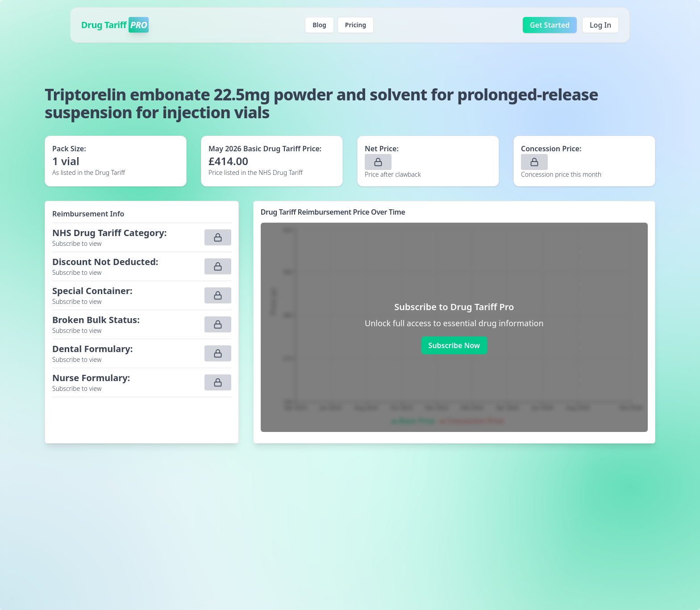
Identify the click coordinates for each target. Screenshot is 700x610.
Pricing (356, 25)
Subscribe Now (454, 345)
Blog (319, 25)
